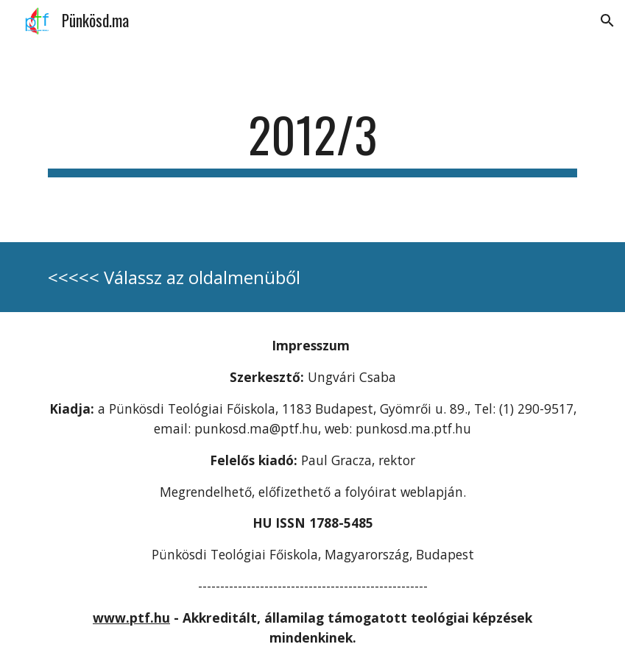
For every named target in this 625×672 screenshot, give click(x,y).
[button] (607, 21)
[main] (312, 142)
